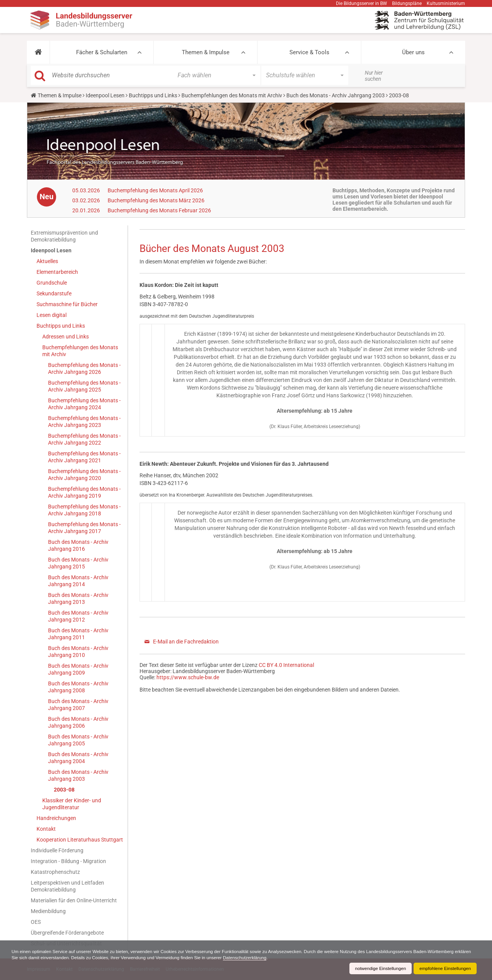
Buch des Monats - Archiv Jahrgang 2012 (78, 616)
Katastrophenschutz (55, 872)
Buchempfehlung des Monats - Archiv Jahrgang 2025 (84, 386)
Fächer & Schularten (102, 52)
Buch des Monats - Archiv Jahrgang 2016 (78, 545)
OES (36, 922)
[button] (38, 52)
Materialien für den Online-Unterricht (74, 900)
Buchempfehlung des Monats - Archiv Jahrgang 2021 (84, 457)
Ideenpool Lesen (105, 95)
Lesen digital (52, 315)
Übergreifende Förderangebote (67, 933)
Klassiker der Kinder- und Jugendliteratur (72, 804)
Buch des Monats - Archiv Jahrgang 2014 (78, 581)
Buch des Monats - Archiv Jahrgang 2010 (78, 652)
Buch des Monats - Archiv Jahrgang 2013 (78, 598)
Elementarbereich (57, 272)
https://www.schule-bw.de (188, 677)
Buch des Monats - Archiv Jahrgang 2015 (78, 563)
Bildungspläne (407, 3)
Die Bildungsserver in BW (362, 3)
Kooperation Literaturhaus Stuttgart (80, 840)
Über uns (413, 52)
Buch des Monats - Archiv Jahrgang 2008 (78, 687)
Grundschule (52, 283)
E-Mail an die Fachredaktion (186, 642)
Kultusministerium (446, 3)
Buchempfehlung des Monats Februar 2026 (159, 210)
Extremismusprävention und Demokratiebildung (64, 236)
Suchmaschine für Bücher (67, 304)
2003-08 (64, 790)
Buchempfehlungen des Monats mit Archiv (232, 95)
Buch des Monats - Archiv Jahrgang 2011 (78, 634)
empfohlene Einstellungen (444, 968)
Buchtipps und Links (153, 95)
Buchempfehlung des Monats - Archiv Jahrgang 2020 (84, 475)
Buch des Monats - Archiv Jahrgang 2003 (336, 95)
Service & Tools (309, 52)
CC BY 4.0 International (286, 665)
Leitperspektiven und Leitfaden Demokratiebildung (67, 886)
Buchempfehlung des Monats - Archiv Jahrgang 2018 (84, 510)
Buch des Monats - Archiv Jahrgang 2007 (78, 705)
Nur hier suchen (374, 76)
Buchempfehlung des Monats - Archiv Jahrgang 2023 (84, 422)
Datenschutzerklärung (270, 958)
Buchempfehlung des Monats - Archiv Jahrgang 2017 (84, 528)
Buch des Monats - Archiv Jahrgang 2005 (78, 740)
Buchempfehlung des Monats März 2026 (156, 200)
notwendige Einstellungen (378, 968)
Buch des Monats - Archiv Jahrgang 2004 (78, 758)
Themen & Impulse (206, 52)
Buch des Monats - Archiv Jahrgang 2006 (78, 722)
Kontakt (46, 829)
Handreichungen (56, 818)
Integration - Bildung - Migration (68, 861)
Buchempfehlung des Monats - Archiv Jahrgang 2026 (84, 368)
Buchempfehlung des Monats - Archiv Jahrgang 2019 (84, 492)
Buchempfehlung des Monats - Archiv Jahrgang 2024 (84, 404)
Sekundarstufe (54, 293)
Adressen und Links (66, 337)
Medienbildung (48, 911)
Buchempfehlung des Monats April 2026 (155, 190)
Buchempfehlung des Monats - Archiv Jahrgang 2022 (84, 439)
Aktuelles (47, 261)
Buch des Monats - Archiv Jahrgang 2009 (78, 669)
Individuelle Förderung (57, 850)
